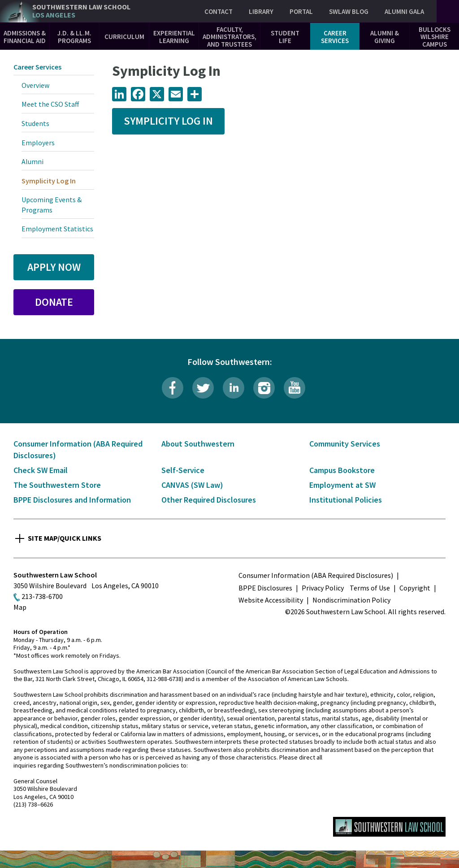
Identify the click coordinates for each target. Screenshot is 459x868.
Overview (35, 85)
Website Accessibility (271, 600)
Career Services (335, 37)
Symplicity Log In (168, 121)
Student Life (285, 37)
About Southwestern (198, 444)
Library (261, 11)
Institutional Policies (346, 500)
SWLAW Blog (349, 11)
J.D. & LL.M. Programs (74, 37)
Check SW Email (41, 470)
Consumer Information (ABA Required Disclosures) (316, 575)
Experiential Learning (174, 37)
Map (20, 607)
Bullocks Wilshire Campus (435, 37)
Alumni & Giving (385, 37)
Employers (38, 143)
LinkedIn (234, 388)
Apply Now (54, 267)
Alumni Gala (404, 11)
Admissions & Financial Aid (25, 37)
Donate (54, 302)
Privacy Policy (323, 588)
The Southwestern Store (57, 485)
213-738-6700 (42, 596)
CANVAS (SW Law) (192, 485)
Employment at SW (342, 485)
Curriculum (124, 37)
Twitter (203, 388)
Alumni (32, 161)
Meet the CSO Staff (50, 104)
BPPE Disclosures (265, 588)
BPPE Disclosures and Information (72, 500)
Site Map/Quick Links (65, 538)
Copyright (415, 588)
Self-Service (183, 470)
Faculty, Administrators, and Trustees (229, 37)
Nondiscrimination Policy (351, 600)
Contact (219, 11)
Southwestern (81, 11)
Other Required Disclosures (209, 500)
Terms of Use (370, 588)
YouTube (294, 388)
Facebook (173, 388)
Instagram (264, 388)
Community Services (345, 444)
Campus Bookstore (342, 470)
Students (35, 123)
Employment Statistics (57, 229)
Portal (301, 11)
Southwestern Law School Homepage (389, 827)
